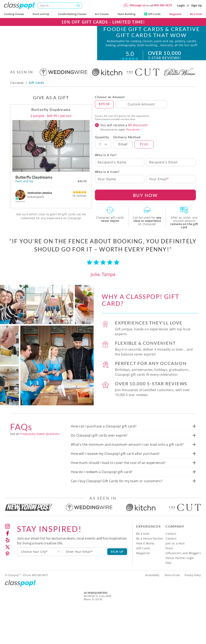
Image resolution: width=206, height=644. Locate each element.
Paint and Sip (41, 14)
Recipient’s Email (163, 170)
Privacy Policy (193, 583)
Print (144, 152)
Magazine (175, 14)
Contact (171, 541)
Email (123, 152)
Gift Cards (152, 14)
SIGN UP (117, 559)
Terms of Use (172, 583)
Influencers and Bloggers (183, 561)
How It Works (145, 551)
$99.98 (104, 112)
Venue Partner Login (180, 566)
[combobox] (40, 559)
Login (181, 5)
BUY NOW (145, 203)
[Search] (60, 5)
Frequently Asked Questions (40, 442)
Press (169, 556)
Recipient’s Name (112, 170)
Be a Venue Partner (150, 546)
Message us (138, 5)
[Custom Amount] (141, 112)
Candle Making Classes (72, 14)
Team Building (126, 14)
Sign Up (197, 5)
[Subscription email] (85, 559)
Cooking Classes (14, 14)
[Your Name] (120, 187)
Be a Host (196, 14)
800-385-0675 (163, 5)
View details (133, 137)
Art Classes (102, 14)
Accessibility (152, 583)
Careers (171, 546)
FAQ (168, 570)
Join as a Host (175, 551)
